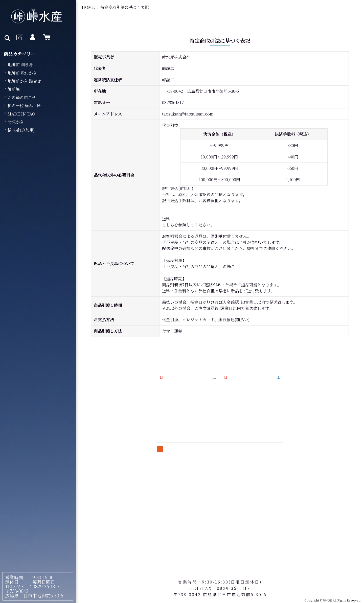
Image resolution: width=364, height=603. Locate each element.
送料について (309, 396)
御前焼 (14, 89)
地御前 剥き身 (20, 65)
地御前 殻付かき (22, 73)
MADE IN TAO (21, 114)
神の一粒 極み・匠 (24, 106)
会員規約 (305, 404)
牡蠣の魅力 (108, 380)
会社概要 (100, 423)
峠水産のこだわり (108, 397)
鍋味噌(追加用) (21, 130)
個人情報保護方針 (313, 387)
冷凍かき (16, 122)
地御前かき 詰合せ (24, 81)
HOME (88, 7)
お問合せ (305, 413)
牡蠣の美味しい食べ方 (112, 406)
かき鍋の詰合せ (22, 97)
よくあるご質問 (106, 415)
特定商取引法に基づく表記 (321, 379)
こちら (168, 225)
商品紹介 (100, 389)
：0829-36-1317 (42, 586)
